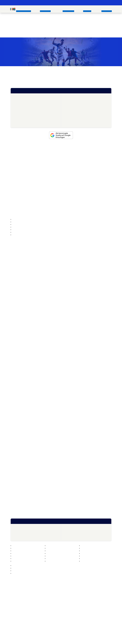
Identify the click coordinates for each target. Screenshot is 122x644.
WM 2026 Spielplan (72, 109)
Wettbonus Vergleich (34, 180)
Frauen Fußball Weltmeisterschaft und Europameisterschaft (35, 476)
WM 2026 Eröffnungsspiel (74, 112)
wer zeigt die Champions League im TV (92, 165)
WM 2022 (14, 605)
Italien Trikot (48, 613)
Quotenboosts (70, 99)
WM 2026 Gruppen (72, 102)
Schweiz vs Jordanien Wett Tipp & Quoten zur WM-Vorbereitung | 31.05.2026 (32, 575)
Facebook (63, 620)
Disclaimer (82, 613)
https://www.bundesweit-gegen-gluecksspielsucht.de (79, 625)
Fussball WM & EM (20, 3)
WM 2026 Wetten (20, 106)
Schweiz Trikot (49, 605)
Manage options (47, 352)
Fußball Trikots (38, 552)
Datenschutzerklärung (86, 608)
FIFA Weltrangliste (71, 96)
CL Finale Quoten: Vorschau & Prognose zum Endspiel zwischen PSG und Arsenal (35, 570)
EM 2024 (13, 602)
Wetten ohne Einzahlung (18, 613)
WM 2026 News (20, 112)
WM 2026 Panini (20, 122)
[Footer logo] (61, 638)
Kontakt (81, 602)
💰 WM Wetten (86, 3)
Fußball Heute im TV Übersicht (93, 162)
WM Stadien (18, 102)
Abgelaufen (85, 195)
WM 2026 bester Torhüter (23, 125)
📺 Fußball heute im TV (62, 3)
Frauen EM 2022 (99, 476)
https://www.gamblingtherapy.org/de (93, 623)
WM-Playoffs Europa (21, 99)
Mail (68, 620)
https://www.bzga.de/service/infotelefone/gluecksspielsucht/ (45, 625)
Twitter (59, 620)
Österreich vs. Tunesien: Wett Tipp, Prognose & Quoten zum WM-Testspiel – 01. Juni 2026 (84, 567)
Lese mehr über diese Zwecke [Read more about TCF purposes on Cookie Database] (57, 347)
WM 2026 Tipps (71, 119)
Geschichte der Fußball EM (20, 295)
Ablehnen (61, 357)
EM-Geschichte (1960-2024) (19, 599)
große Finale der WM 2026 (54, 80)
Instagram (54, 620)
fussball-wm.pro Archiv (86, 599)
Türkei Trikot (48, 608)
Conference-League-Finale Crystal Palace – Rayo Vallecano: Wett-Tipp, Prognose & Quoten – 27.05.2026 (85, 577)
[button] (87, 287)
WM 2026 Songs (71, 122)
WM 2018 (50, 443)
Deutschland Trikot (51, 599)
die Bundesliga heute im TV (49, 165)
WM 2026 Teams (20, 109)
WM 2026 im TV (71, 106)
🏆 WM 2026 (75, 3)
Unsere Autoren (84, 596)
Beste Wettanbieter (16, 608)
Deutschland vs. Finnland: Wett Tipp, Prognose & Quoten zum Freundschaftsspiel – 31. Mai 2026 (82, 572)
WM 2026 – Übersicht (21, 96)
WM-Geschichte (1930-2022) (20, 596)
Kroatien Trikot (49, 611)
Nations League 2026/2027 (62, 147)
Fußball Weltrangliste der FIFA (24, 548)
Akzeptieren (74, 352)
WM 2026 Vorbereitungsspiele (24, 115)
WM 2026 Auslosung (72, 115)
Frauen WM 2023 (87, 478)
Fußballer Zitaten (83, 554)
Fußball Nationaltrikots (52, 596)
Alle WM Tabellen (71, 125)
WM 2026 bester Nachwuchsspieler (26, 119)
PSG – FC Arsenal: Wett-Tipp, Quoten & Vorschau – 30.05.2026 (32, 566)
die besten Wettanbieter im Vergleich (66, 34)
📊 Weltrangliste (97, 3)
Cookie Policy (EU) (85, 611)
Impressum (83, 605)
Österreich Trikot (50, 602)
